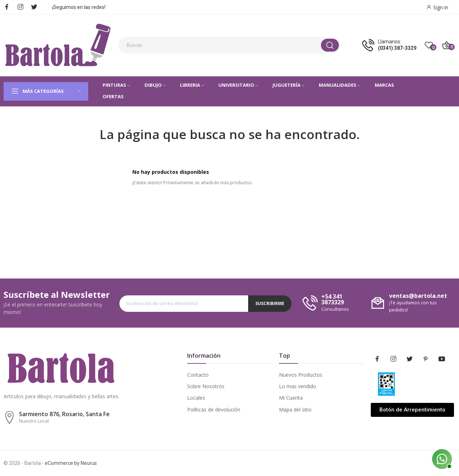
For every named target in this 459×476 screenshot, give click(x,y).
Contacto (198, 375)
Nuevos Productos (301, 375)
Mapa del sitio (295, 410)
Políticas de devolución (214, 410)
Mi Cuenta (291, 398)
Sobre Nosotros (206, 386)
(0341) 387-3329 (397, 48)
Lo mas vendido (298, 386)
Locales (196, 398)
